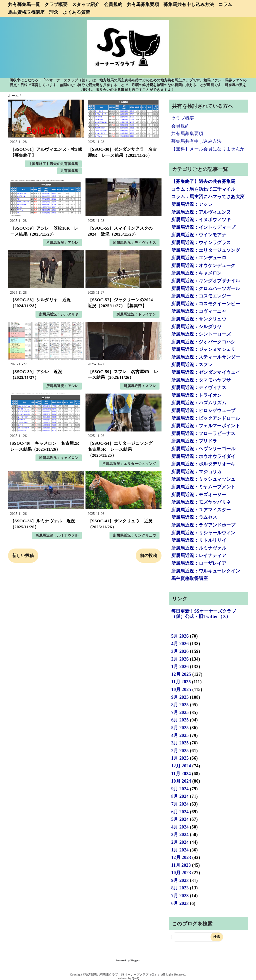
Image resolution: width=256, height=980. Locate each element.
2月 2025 (180, 751)
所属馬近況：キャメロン (59, 458)
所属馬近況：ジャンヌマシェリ (203, 349)
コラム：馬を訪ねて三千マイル (203, 189)
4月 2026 (180, 644)
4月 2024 (180, 827)
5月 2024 (180, 819)
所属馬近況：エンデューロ (199, 258)
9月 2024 (180, 789)
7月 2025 (180, 712)
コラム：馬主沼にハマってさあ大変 (208, 197)
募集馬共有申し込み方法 (189, 4)
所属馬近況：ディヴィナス (134, 243)
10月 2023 (181, 873)
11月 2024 (181, 774)
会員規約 (113, 4)
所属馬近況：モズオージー (199, 495)
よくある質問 (76, 12)
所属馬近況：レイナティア (199, 556)
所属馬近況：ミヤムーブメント (203, 487)
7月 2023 (180, 896)
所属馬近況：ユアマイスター (201, 510)
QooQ (136, 978)
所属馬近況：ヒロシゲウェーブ (203, 411)
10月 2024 (181, 781)
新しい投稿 (23, 556)
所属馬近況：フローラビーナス (203, 433)
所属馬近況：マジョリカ (196, 472)
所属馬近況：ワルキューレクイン (206, 571)
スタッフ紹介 (86, 4)
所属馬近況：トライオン (136, 314)
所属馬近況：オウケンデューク (203, 266)
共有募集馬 (69, 171)
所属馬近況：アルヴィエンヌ (201, 212)
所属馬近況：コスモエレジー (201, 296)
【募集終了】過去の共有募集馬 (53, 164)
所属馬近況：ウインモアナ (199, 235)
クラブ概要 (56, 4)
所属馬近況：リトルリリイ (199, 540)
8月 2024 (180, 796)
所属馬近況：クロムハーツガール (206, 288)
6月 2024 (180, 812)
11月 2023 (181, 865)
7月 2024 (180, 804)
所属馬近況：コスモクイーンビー (206, 304)
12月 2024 (181, 766)
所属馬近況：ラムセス (194, 517)
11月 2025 (181, 682)
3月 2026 (180, 651)
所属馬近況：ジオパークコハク (203, 342)
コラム (225, 4)
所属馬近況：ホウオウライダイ (203, 456)
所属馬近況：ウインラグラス (201, 243)
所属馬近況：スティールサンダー (206, 357)
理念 (54, 12)
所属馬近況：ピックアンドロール (206, 418)
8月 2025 (180, 705)
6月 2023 (180, 903)
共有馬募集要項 (143, 4)
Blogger (135, 960)
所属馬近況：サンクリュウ (134, 535)
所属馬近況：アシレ (62, 243)
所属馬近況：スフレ (140, 386)
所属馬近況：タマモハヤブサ (201, 380)
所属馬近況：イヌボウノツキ (201, 220)
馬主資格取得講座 (26, 12)
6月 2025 (180, 720)
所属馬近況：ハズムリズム (199, 403)
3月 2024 (180, 835)
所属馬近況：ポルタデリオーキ (203, 464)
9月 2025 (180, 697)
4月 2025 (180, 735)
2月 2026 (180, 659)
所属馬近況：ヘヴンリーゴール (203, 449)
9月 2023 (180, 880)
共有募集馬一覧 (24, 4)
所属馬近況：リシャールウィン (203, 533)
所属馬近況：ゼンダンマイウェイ (206, 372)
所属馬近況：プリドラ (194, 441)
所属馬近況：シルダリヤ (59, 314)
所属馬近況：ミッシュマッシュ (203, 479)
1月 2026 (180, 667)
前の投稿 (149, 556)
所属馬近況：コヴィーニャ (199, 311)
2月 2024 (180, 842)
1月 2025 (180, 758)
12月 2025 (181, 674)
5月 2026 (180, 636)
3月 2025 (180, 743)
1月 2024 (180, 850)
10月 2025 (181, 690)
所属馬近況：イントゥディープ (203, 227)
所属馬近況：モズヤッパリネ (201, 502)
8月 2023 (180, 888)
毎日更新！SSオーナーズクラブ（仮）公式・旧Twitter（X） (204, 614)
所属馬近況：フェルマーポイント (206, 426)
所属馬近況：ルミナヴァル (57, 535)
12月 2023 (181, 857)
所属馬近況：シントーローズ (201, 334)
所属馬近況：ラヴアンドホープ (203, 525)
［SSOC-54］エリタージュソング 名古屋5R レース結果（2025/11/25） (122, 449)
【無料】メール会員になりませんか (208, 149)
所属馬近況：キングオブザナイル (206, 281)
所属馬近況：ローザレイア (199, 563)
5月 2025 (180, 728)
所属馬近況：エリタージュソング (129, 464)
